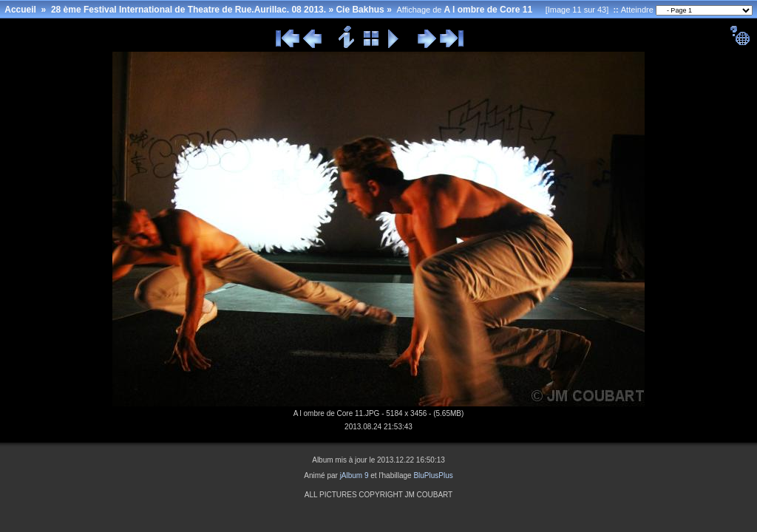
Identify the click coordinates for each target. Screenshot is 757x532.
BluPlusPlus (433, 475)
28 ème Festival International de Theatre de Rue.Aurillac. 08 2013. (189, 10)
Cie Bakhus (360, 10)
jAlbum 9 (354, 475)
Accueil (20, 10)
